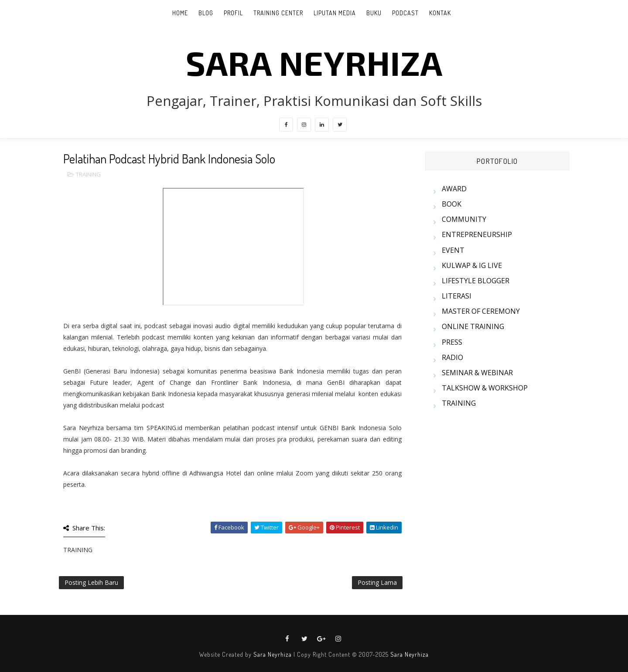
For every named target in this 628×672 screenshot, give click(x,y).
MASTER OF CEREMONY (481, 311)
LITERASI (457, 296)
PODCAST (405, 13)
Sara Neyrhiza (273, 654)
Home (180, 13)
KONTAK (440, 13)
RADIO (452, 357)
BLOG (206, 13)
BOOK (452, 204)
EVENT (453, 250)
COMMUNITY (464, 219)
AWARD (454, 189)
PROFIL (233, 13)
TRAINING (88, 174)
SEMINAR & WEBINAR (477, 373)
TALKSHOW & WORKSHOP (485, 388)
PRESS (452, 342)
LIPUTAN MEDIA (335, 13)
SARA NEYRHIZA (314, 62)
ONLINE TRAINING (473, 326)
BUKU (374, 13)
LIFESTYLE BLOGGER (476, 281)
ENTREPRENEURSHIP (477, 234)
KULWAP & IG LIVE (472, 265)
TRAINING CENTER (278, 13)
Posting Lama (377, 582)
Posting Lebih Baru (91, 582)
